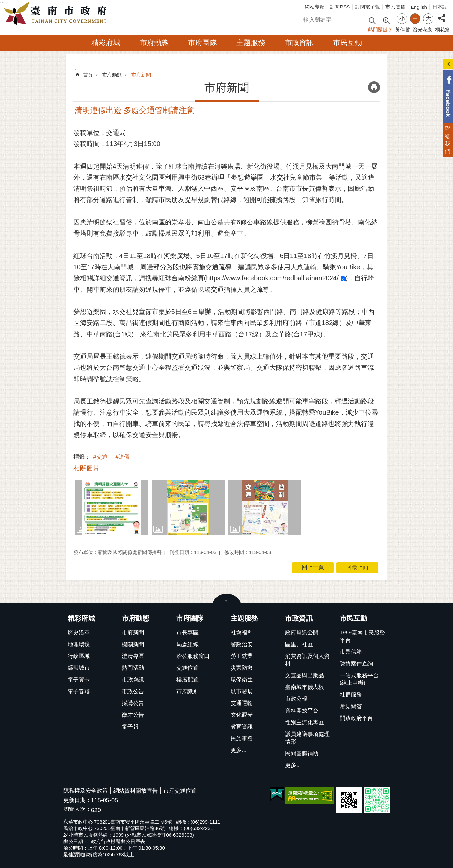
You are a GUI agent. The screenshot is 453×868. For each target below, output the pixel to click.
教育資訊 (242, 727)
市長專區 (187, 633)
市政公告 (133, 691)
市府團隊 (202, 43)
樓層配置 (187, 680)
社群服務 (351, 695)
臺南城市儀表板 (305, 687)
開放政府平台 (356, 718)
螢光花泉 (423, 30)
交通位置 (187, 668)
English (419, 7)
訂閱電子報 (368, 7)
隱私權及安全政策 (86, 791)
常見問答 (351, 706)
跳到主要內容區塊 (3, 3)
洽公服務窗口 (193, 656)
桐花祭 (442, 30)
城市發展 (242, 691)
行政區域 (79, 656)
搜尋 (306, 19)
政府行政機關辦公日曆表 (118, 841)
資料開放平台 (302, 711)
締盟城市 (79, 668)
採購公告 (133, 703)
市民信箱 (395, 7)
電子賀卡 (79, 680)
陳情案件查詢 (356, 664)
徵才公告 (133, 715)
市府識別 (187, 691)
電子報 (130, 727)
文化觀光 (242, 715)
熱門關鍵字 (380, 30)
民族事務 (242, 738)
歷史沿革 (79, 633)
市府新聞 (141, 75)
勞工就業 (242, 656)
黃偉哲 (403, 30)
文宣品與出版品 (305, 675)
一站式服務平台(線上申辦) (359, 679)
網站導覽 (315, 7)
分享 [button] (442, 15)
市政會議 (133, 680)
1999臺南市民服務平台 (362, 636)
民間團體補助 (302, 753)
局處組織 (187, 644)
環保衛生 (242, 680)
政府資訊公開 (302, 633)
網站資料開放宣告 (136, 791)
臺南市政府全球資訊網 (57, 13)
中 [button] (415, 18)
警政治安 (242, 644)
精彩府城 (106, 43)
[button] (112, 508)
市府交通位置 (180, 791)
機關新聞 (133, 644)
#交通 (100, 457)
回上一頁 (313, 567)
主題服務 (251, 43)
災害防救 (242, 668)
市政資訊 (299, 43)
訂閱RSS (340, 7)
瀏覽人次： (77, 809)
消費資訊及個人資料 (307, 660)
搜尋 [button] (372, 20)
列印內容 (374, 87)
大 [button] (428, 18)
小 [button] (402, 18)
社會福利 (242, 633)
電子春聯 (79, 691)
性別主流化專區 (305, 722)
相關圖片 (87, 468)
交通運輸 (242, 703)
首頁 (88, 75)
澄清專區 (133, 656)
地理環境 (79, 644)
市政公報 (296, 699)
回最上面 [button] (357, 567)
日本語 (440, 7)
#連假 (123, 457)
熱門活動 (133, 668)
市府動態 (154, 43)
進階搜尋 (386, 20)
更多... (238, 750)
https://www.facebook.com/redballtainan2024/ (272, 278)
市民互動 (348, 43)
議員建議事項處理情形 (307, 738)
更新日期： (77, 800)
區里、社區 (299, 644)
